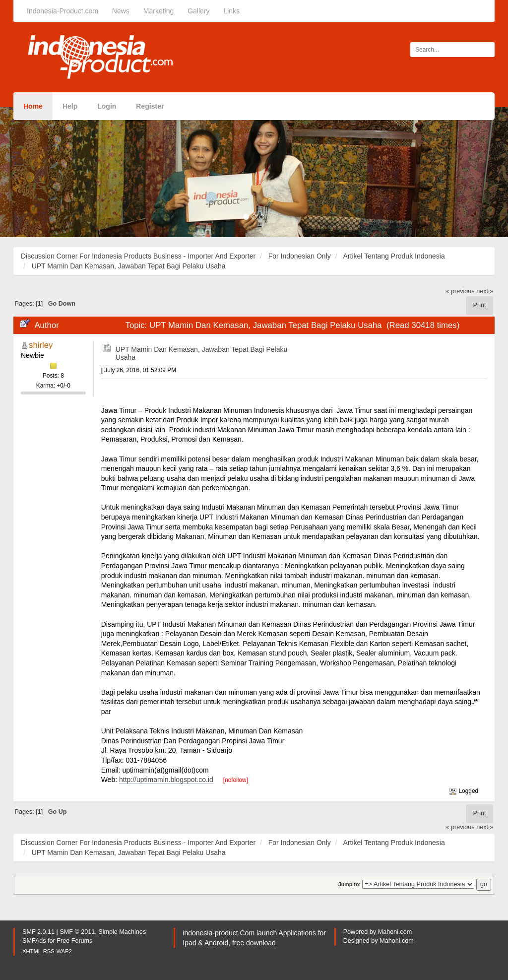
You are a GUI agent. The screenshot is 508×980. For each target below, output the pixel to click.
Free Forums (74, 941)
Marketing (159, 11)
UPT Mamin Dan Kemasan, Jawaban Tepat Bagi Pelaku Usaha (202, 353)
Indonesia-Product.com (63, 11)
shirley (41, 345)
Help (70, 106)
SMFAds (34, 941)
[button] (38, 172)
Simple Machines (122, 932)
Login (107, 106)
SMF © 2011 (77, 932)
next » (485, 291)
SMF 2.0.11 (38, 932)
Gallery (198, 11)
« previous (460, 291)
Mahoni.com (395, 932)
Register (150, 106)
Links (231, 11)
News (121, 11)
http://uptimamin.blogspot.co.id (166, 780)
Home (33, 106)
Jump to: (349, 884)
